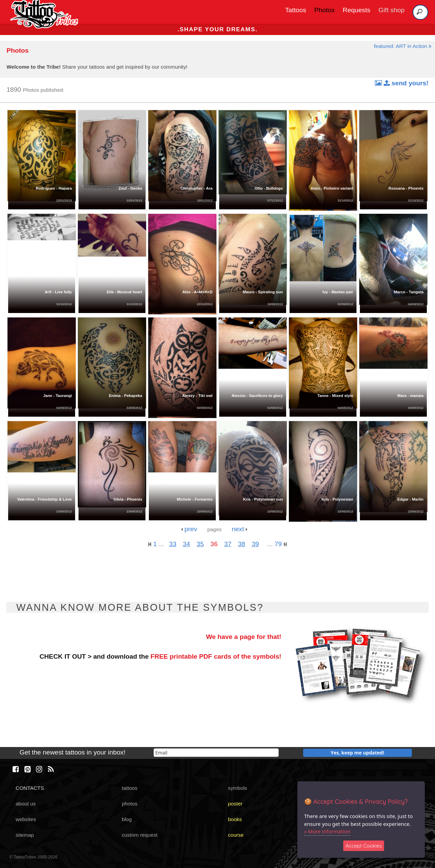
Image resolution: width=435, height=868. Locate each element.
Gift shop (392, 10)
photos (129, 804)
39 (255, 544)
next (240, 529)
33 (172, 544)
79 (281, 544)
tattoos (129, 788)
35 (200, 544)
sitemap (25, 835)
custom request (140, 835)
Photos (325, 10)
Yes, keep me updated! (358, 753)
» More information (327, 831)
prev (189, 529)
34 (186, 544)
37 (228, 544)
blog (127, 819)
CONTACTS (30, 788)
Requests (357, 10)
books (235, 819)
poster (235, 804)
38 (241, 544)
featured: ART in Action (403, 46)
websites (26, 819)
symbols (238, 788)
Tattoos (296, 10)
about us (26, 804)
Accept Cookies (364, 846)
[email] (216, 753)
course (236, 835)
